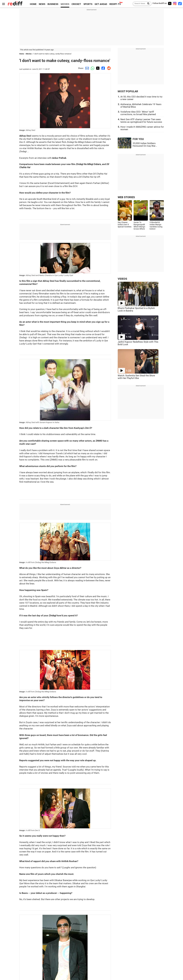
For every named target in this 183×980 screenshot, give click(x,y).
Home (22, 54)
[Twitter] (170, 3)
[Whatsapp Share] (92, 68)
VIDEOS (122, 279)
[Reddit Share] (108, 68)
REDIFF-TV (115, 4)
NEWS (42, 4)
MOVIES (65, 4)
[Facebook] (180, 3)
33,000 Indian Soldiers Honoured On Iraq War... (145, 145)
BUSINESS (53, 4)
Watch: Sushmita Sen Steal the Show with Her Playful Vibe (136, 377)
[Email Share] (86, 68)
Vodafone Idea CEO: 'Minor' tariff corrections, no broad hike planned (138, 113)
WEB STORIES (126, 197)
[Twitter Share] (97, 68)
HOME (33, 4)
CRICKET (76, 4)
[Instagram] (175, 3)
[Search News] (147, 4)
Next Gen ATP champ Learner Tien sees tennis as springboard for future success (141, 121)
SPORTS (88, 4)
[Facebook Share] (103, 68)
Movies (29, 54)
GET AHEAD (101, 4)
